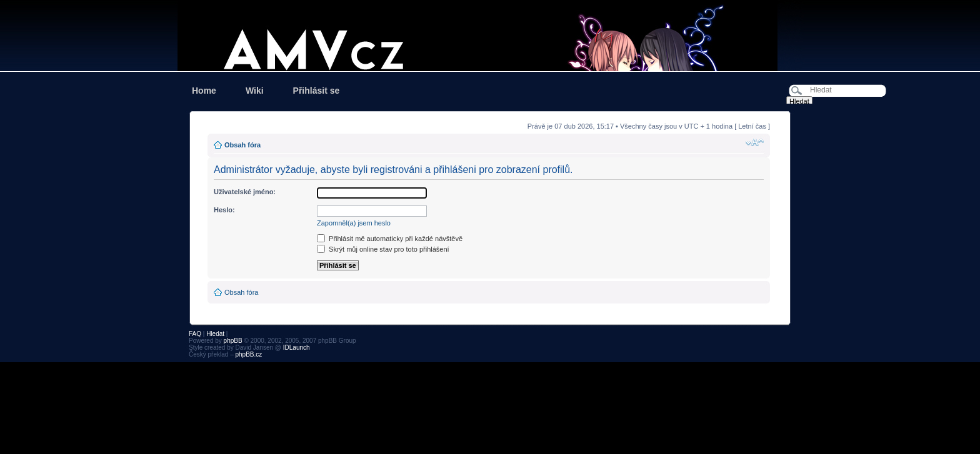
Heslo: (224, 210)
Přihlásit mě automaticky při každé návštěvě (390, 239)
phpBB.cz (248, 354)
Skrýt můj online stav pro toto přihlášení (383, 249)
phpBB (233, 341)
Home (204, 91)
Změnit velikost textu (755, 142)
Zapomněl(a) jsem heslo (354, 223)
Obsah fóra (242, 145)
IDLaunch (297, 348)
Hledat (215, 334)
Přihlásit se (317, 91)
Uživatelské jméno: (245, 192)
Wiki (255, 91)
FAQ (195, 334)
